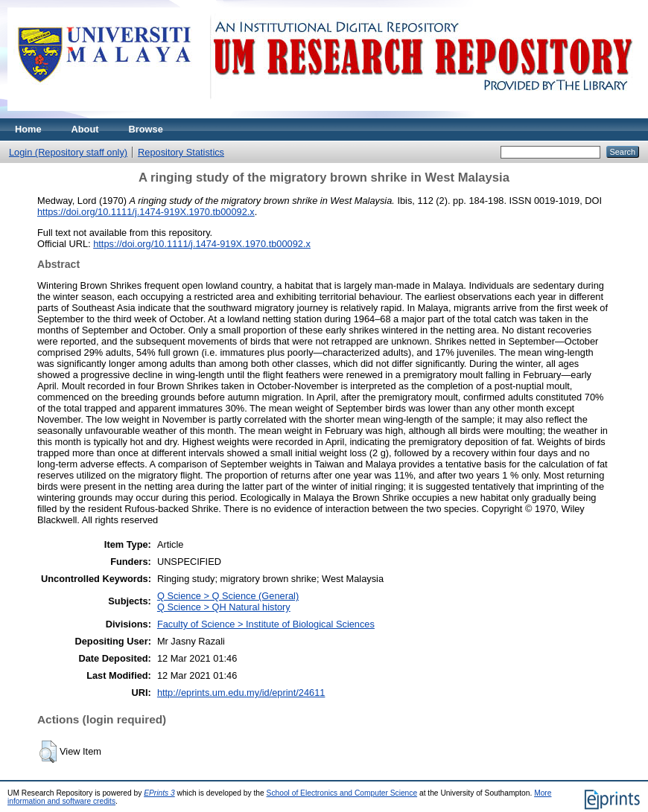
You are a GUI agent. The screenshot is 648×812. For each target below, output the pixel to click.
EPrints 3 (159, 793)
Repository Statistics (181, 152)
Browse (146, 129)
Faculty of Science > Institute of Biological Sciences (266, 624)
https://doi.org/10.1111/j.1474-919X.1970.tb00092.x (146, 212)
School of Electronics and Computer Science (342, 793)
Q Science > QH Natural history (224, 607)
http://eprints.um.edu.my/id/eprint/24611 (241, 693)
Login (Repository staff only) (68, 152)
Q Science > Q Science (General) (228, 596)
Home (28, 129)
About (85, 129)
